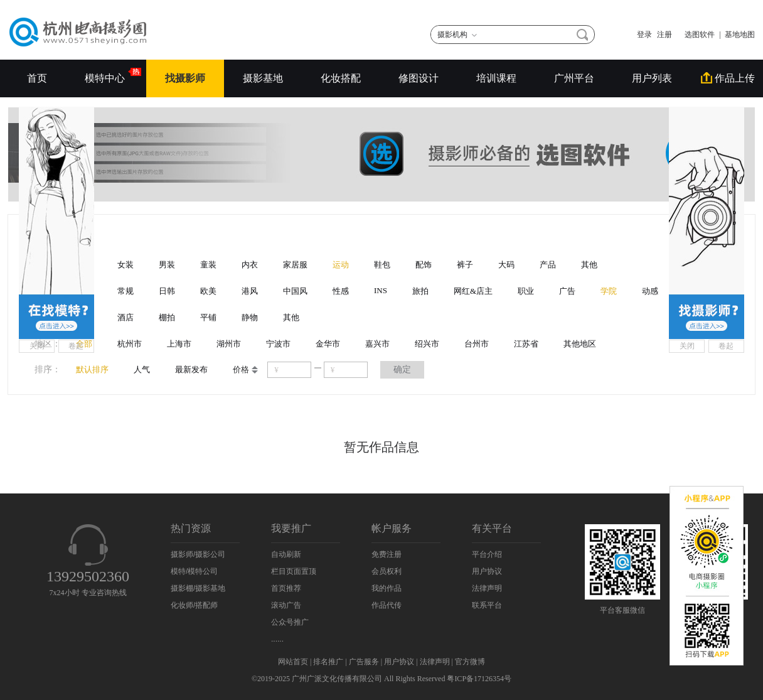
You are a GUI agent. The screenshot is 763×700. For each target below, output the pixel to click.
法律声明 (487, 588)
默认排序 (92, 369)
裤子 (465, 265)
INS (381, 290)
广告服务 (364, 662)
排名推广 (328, 662)
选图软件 (696, 35)
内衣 (250, 265)
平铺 (208, 317)
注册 (664, 35)
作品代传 (387, 605)
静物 (250, 317)
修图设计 (419, 78)
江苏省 (526, 344)
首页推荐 (286, 588)
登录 (644, 35)
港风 (250, 291)
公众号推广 (290, 622)
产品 (548, 265)
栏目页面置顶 (294, 571)
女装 (125, 265)
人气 (142, 369)
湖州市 (229, 344)
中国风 (295, 291)
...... (277, 639)
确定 (402, 369)
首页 (37, 78)
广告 (567, 291)
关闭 (37, 346)
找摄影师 (185, 78)
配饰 (424, 265)
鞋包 (382, 265)
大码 (506, 265)
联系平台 (487, 605)
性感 (341, 291)
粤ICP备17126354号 (479, 679)
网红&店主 (473, 291)
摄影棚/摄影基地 (198, 588)
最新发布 (191, 369)
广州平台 (574, 78)
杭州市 (130, 344)
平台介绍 (487, 554)
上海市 (179, 344)
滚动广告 (286, 605)
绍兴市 (427, 344)
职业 (526, 291)
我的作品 (387, 588)
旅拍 (420, 291)
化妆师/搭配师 (194, 605)
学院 (609, 291)
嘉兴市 (377, 344)
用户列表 (652, 78)
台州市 (477, 344)
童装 (208, 265)
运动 (341, 265)
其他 (589, 265)
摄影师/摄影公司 (198, 554)
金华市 (328, 344)
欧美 (208, 291)
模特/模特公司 (194, 571)
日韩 (167, 291)
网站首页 (293, 662)
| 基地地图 (737, 35)
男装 (167, 265)
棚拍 (167, 317)
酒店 (125, 317)
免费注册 (387, 554)
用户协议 (487, 571)
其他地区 (580, 344)
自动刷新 (286, 554)
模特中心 (106, 75)
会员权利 (387, 571)
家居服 (295, 265)
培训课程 (496, 78)
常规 (125, 291)
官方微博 (470, 662)
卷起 (76, 346)
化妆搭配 (341, 78)
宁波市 (278, 344)
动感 (650, 291)
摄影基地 (263, 78)
